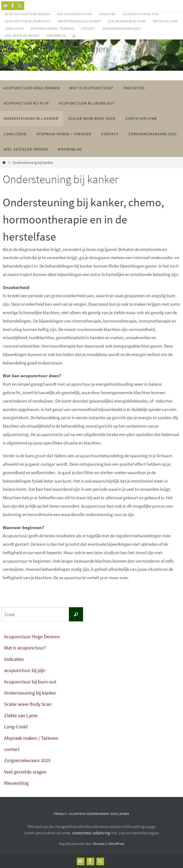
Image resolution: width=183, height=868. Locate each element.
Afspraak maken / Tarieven (52, 28)
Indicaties (108, 14)
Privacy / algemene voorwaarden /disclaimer (91, 814)
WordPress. (117, 844)
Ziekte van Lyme (165, 21)
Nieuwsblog (56, 36)
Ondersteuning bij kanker (79, 21)
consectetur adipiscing (91, 833)
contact (88, 28)
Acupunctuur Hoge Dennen (28, 14)
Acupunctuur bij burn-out (28, 21)
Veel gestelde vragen (22, 36)
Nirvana (99, 844)
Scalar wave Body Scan (127, 21)
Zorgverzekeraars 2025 (121, 28)
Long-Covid (14, 28)
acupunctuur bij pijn (141, 14)
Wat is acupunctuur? (75, 14)
